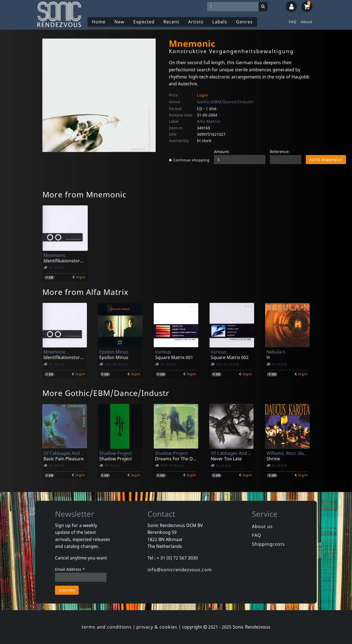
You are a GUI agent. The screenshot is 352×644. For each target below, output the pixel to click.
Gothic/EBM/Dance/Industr (225, 102)
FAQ (293, 22)
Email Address (70, 569)
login (81, 277)
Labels (220, 22)
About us (262, 526)
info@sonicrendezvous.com (180, 570)
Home (99, 22)
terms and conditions (107, 627)
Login (203, 95)
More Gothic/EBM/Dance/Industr (106, 393)
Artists (196, 22)
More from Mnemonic (84, 194)
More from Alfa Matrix (85, 292)
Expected (144, 22)
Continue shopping (189, 160)
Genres (244, 22)
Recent (171, 22)
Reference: (280, 152)
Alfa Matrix (208, 121)
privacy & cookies (157, 627)
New (119, 22)
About (307, 22)
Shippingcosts (268, 544)
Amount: (222, 152)
